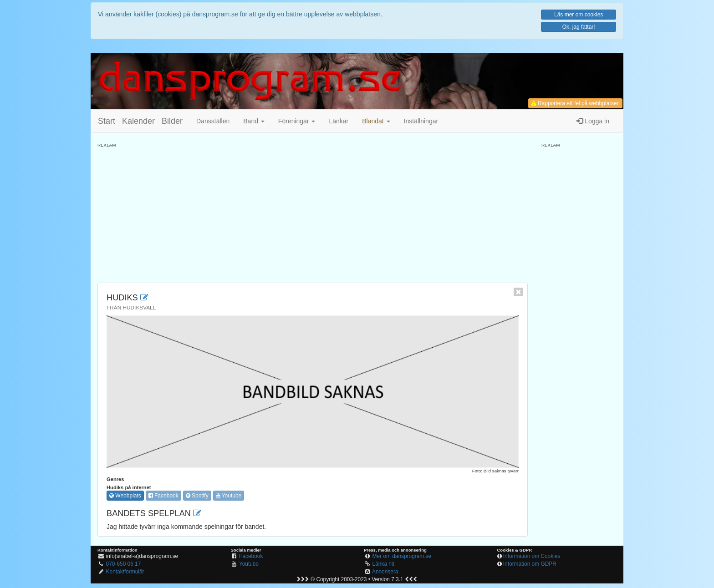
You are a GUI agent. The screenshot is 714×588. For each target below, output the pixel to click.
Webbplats (125, 496)
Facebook (163, 496)
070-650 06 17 (124, 564)
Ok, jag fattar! (579, 27)
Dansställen (213, 121)
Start (107, 121)
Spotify (197, 496)
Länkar (339, 121)
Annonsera (385, 572)
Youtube (229, 496)
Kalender (138, 121)
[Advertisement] (313, 212)
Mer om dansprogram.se (402, 556)
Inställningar (421, 121)
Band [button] (254, 121)
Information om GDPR (530, 564)
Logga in (593, 121)
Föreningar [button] (297, 121)
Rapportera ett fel (575, 103)
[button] (376, 121)
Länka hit (383, 564)
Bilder (172, 121)
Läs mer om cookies (579, 15)
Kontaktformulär (125, 572)
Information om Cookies (532, 556)
